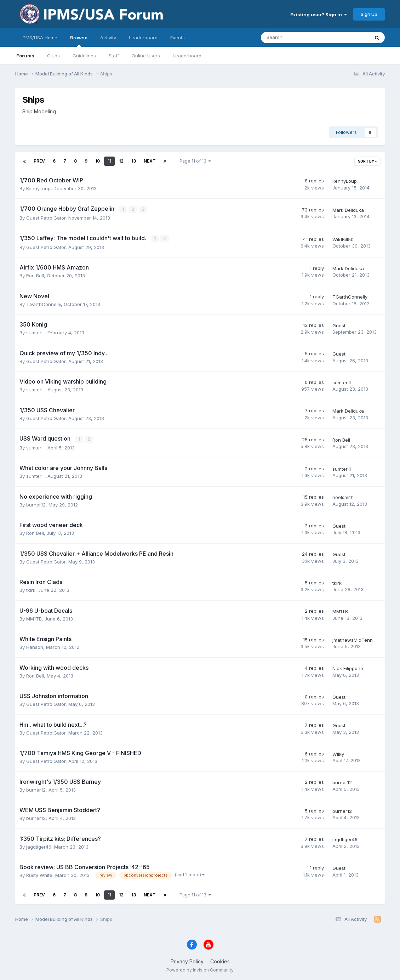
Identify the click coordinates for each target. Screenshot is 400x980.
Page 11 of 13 (195, 161)
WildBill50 (343, 239)
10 (98, 161)
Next (150, 161)
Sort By (367, 161)
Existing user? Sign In (319, 15)
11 (109, 161)
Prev (39, 161)
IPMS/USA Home (39, 38)
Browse (79, 41)
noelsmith (343, 497)
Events (178, 38)
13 (134, 161)
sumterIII (35, 332)
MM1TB (34, 618)
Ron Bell (35, 275)
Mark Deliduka (348, 210)
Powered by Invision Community (200, 970)
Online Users (146, 56)
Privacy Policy (187, 961)
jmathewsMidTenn (353, 639)
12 (121, 161)
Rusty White (39, 875)
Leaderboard (187, 56)
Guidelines (84, 56)
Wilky (338, 753)
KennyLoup (38, 188)
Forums (25, 56)
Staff (114, 56)
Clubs (53, 56)
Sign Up (369, 14)
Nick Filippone (348, 668)
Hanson (35, 647)
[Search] (296, 38)
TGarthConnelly (44, 304)
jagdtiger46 (39, 846)
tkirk (31, 590)
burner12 (36, 504)
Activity (108, 38)
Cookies (220, 961)
